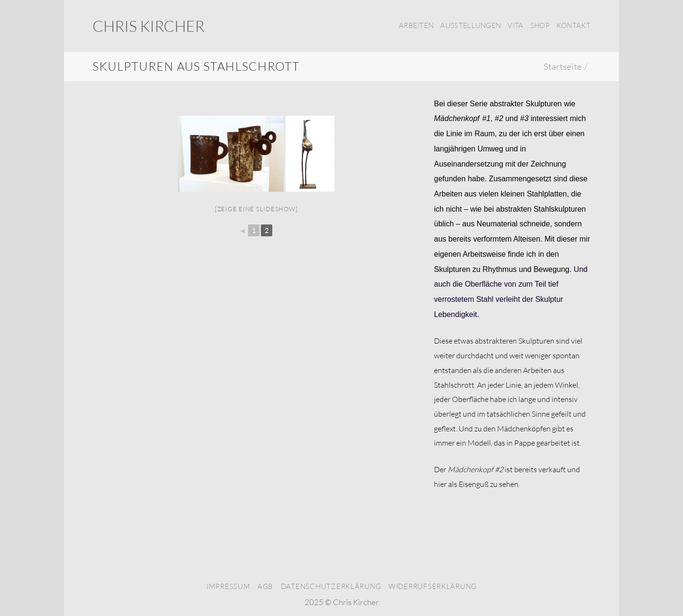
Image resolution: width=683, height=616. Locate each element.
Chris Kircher (148, 26)
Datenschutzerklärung (331, 586)
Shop (540, 25)
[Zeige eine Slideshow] (256, 209)
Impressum (228, 586)
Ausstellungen (471, 25)
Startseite (563, 66)
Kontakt (573, 25)
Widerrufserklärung (433, 586)
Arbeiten (416, 25)
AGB (265, 586)
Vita (515, 25)
